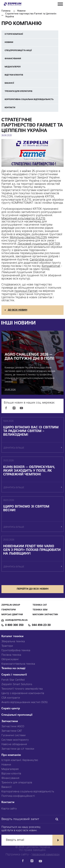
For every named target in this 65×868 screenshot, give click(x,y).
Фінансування (10, 778)
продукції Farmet (26, 291)
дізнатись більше (14, 448)
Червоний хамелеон (46, 855)
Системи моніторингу (15, 740)
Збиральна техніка (13, 642)
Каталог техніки (12, 637)
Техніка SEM (40, 610)
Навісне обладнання (14, 744)
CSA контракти (11, 698)
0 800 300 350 (14, 625)
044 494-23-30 (41, 625)
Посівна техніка (11, 655)
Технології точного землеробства (22, 689)
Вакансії (6, 787)
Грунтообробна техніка (16, 651)
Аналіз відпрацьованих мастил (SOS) (25, 702)
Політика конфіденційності (18, 796)
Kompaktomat (51, 266)
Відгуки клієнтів (11, 774)
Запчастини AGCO (13, 727)
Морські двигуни (12, 615)
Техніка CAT (40, 605)
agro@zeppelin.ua (16, 620)
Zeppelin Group (11, 605)
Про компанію (11, 755)
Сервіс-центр (11, 709)
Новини (21, 11)
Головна (6, 11)
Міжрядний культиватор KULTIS (23, 219)
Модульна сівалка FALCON (28, 238)
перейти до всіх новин (33, 589)
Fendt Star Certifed (13, 680)
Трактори (7, 646)
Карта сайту (9, 809)
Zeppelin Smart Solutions (17, 684)
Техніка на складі (13, 669)
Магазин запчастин (45, 615)
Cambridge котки (41, 260)
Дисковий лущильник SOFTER (39, 244)
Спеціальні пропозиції (17, 715)
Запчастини (10, 722)
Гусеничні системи (13, 736)
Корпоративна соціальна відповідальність (28, 792)
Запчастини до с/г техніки (18, 749)
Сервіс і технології (14, 675)
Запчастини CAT (12, 731)
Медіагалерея (10, 769)
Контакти (8, 802)
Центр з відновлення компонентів (23, 693)
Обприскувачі (10, 660)
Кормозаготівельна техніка (18, 664)
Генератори (9, 610)
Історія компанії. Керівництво (20, 760)
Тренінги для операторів (17, 783)
